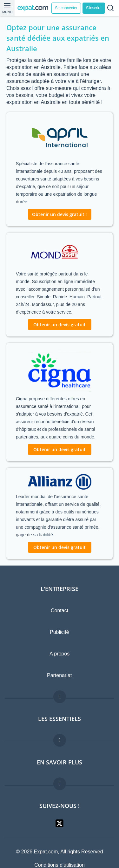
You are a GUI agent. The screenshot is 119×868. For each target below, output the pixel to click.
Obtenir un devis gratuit (60, 325)
